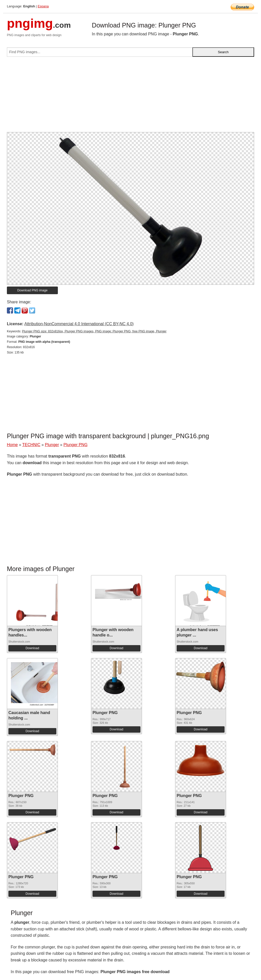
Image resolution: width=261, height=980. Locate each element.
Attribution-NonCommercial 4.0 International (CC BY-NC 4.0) (79, 324)
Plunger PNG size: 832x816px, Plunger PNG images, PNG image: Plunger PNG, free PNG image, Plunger (94, 331)
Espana (43, 6)
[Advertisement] (130, 96)
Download (32, 648)
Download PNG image (32, 290)
